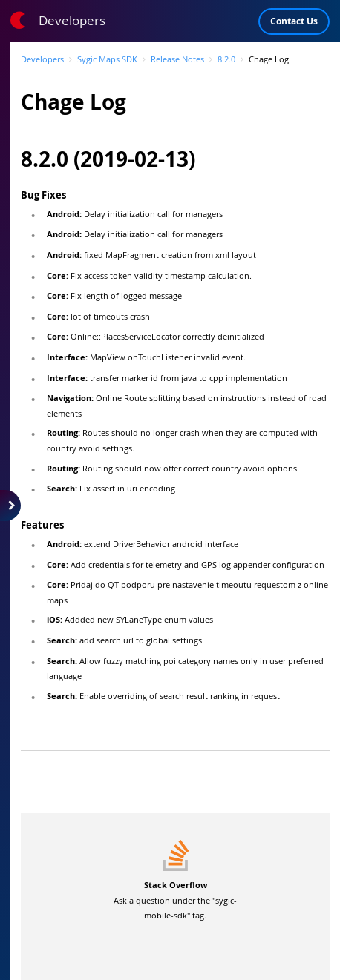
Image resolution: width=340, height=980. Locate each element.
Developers (42, 59)
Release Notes (177, 59)
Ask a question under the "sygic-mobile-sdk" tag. (175, 900)
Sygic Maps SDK (107, 59)
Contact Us (294, 21)
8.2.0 (226, 59)
